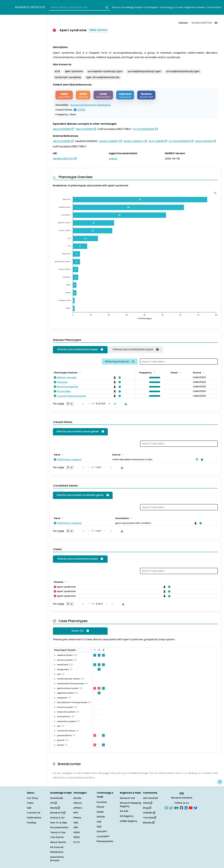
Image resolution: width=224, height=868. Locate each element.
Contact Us (34, 813)
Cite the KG (57, 837)
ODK (99, 827)
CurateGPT (103, 836)
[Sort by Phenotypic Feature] (79, 372)
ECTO (77, 842)
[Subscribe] (166, 808)
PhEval (100, 807)
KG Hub (124, 811)
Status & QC (57, 818)
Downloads (57, 798)
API (53, 803)
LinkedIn (149, 813)
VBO (76, 827)
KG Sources (57, 847)
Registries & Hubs (195, 7)
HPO (76, 813)
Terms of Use (58, 832)
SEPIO (77, 837)
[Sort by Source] (203, 372)
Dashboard (57, 852)
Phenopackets (105, 841)
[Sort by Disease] (65, 582)
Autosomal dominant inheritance (90, 105)
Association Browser (57, 859)
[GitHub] (182, 808)
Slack (148, 803)
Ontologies (151, 7)
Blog (147, 808)
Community (214, 7)
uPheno (78, 808)
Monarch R (58, 813)
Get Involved (150, 798)
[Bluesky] (196, 808)
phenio (113, 159)
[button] (154, 378)
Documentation (59, 827)
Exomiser (102, 802)
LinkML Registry (129, 821)
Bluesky (149, 823)
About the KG (58, 842)
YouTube (150, 818)
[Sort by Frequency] (154, 372)
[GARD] (103, 95)
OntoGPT (102, 831)
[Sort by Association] (131, 518)
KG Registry (127, 816)
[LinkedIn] (186, 808)
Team (30, 803)
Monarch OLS (127, 798)
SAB (29, 808)
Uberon (78, 803)
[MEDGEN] (146, 95)
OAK (99, 822)
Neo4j (55, 808)
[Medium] (176, 808)
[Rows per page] (70, 404)
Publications (34, 818)
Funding (31, 823)
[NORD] (83, 95)
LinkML (100, 812)
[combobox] (80, 7)
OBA (76, 823)
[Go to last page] (114, 404)
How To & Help (59, 823)
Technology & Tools (171, 7)
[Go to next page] (109, 404)
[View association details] (119, 378)
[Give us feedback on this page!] (220, 782)
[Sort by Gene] (62, 454)
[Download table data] (125, 404)
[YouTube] (191, 808)
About (116, 7)
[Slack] (171, 808)
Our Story (32, 798)
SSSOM (101, 817)
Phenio (77, 818)
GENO (77, 832)
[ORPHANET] (125, 95)
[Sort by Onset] (180, 372)
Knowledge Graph (132, 7)
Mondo (77, 798)
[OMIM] (64, 95)
